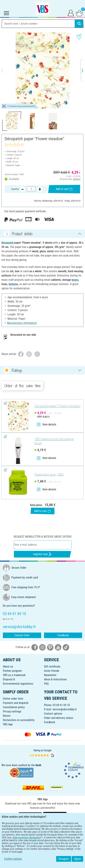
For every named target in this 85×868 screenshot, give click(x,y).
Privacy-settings (12, 711)
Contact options (53, 714)
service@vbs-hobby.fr (65, 709)
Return (7, 716)
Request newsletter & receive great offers (43, 537)
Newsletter (50, 675)
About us (8, 667)
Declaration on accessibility (19, 720)
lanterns (13, 284)
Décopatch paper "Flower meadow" (58, 406)
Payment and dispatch (16, 703)
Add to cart (64, 189)
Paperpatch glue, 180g (49, 474)
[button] (5, 70)
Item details (47, 424)
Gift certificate (52, 667)
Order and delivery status (59, 718)
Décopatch (7, 243)
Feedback (63, 635)
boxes (75, 280)
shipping (77, 179)
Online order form (13, 699)
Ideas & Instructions (55, 679)
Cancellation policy (14, 707)
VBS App (8, 724)
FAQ (46, 684)
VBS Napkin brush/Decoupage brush (54, 441)
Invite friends (52, 671)
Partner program (12, 671)
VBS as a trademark (14, 675)
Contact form (22, 635)
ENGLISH (42, 827)
